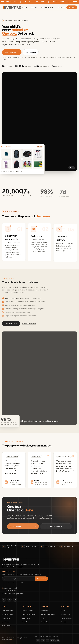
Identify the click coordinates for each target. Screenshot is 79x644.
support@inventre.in (10, 588)
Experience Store (47, 7)
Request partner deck (29, 325)
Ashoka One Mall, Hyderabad (12, 594)
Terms (42, 636)
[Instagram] (4, 600)
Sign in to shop (12, 52)
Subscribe (41, 579)
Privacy (36, 636)
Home (25, 7)
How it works (31, 52)
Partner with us (11, 325)
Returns (48, 636)
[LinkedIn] (9, 600)
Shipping (55, 636)
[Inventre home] (12, 7)
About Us (34, 7)
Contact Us (61, 7)
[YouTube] (15, 600)
